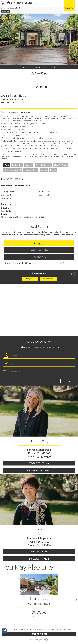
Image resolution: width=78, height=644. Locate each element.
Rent (24, 3)
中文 (35, 3)
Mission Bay (39, 598)
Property (30, 279)
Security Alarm (31, 170)
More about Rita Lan (39, 559)
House (53, 170)
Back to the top (40, 634)
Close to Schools (43, 165)
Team (18, 3)
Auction (29, 165)
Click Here (6, 11)
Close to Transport (13, 170)
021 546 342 (43, 453)
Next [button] (76, 599)
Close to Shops (61, 165)
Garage (44, 170)
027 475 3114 (43, 542)
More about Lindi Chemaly (39, 470)
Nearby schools (48, 279)
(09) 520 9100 (43, 457)
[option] (39, 62)
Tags (7, 165)
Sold (30, 3)
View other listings (39, 463)
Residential (17, 165)
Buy (13, 3)
